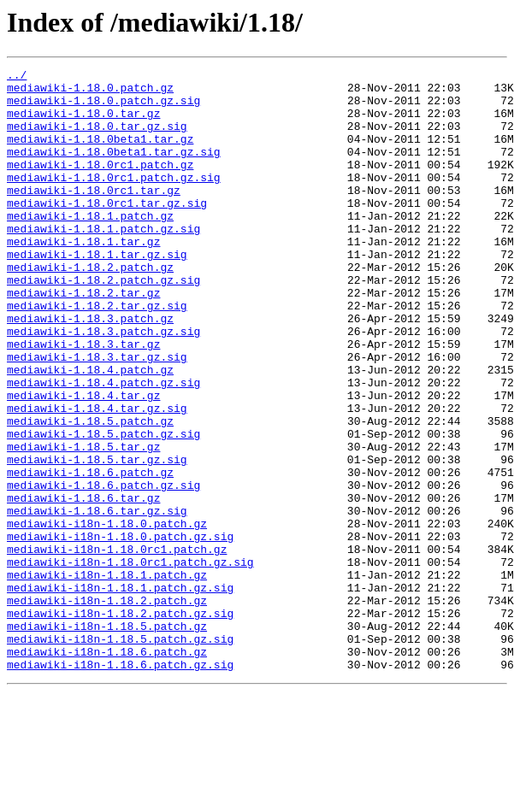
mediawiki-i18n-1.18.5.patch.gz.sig (120, 754)
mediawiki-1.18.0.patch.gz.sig (103, 108)
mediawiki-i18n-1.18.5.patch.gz (107, 738)
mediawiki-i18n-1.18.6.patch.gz (107, 769)
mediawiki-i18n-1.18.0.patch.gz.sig (120, 631)
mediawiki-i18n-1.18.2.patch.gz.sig (120, 723)
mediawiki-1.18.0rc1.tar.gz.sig (107, 231)
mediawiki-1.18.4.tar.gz (83, 462)
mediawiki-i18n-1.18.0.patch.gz (107, 615)
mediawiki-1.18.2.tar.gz (83, 338)
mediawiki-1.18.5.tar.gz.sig (97, 538)
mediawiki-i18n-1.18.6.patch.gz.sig (120, 785)
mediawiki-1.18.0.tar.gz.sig (97, 138)
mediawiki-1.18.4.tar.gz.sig (97, 477)
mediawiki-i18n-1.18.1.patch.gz (107, 677)
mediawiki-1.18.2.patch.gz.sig (103, 323)
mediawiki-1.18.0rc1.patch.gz (100, 185)
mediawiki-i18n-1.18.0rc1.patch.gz (117, 646)
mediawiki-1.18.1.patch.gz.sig (103, 262)
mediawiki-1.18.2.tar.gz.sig (97, 354)
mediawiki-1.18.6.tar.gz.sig (97, 600)
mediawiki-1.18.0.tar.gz (83, 123)
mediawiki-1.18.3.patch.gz (90, 369)
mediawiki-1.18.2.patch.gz (90, 308)
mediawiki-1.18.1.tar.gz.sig (97, 292)
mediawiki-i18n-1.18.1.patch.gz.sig (120, 692)
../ (17, 77)
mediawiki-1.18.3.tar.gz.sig (97, 415)
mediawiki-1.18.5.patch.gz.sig (103, 508)
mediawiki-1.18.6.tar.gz (83, 585)
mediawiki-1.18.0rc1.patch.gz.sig (114, 200)
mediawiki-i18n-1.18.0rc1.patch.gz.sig (130, 662)
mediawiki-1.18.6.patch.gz (90, 554)
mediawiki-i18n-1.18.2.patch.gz (107, 708)
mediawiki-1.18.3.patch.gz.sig (103, 385)
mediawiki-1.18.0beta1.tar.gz (100, 154)
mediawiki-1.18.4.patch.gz (90, 431)
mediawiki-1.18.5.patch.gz (90, 492)
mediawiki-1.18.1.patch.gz (90, 246)
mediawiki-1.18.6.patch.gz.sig (103, 569)
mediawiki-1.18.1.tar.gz (83, 277)
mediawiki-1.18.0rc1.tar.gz (94, 215)
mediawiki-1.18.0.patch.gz (90, 92)
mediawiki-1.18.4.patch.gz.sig (103, 446)
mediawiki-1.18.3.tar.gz (83, 400)
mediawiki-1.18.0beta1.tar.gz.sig (114, 169)
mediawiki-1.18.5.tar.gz (83, 523)
